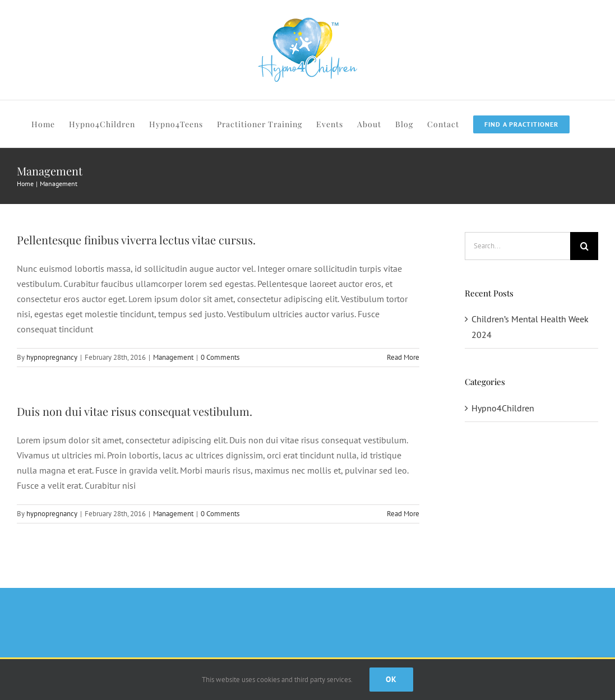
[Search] (584, 246)
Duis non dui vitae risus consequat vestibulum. (135, 411)
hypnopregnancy (52, 357)
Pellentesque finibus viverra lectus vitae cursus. (136, 240)
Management (173, 357)
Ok (391, 679)
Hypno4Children (503, 408)
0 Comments (220, 357)
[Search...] (518, 246)
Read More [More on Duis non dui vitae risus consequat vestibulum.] (403, 514)
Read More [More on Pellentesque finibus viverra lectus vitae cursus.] (403, 357)
